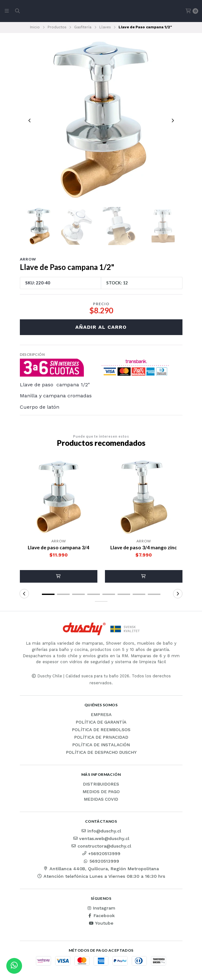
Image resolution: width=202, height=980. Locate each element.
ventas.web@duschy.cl (101, 839)
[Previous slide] (30, 120)
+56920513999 (101, 854)
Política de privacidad (101, 738)
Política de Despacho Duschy (101, 753)
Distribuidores (101, 785)
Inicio (35, 27)
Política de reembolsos (101, 731)
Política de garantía (101, 723)
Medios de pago (101, 792)
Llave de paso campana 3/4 (59, 548)
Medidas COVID (101, 800)
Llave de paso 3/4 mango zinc (144, 548)
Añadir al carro (101, 328)
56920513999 (101, 862)
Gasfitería (83, 27)
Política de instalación (101, 746)
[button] (59, 577)
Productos (57, 27)
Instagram (101, 909)
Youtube (101, 924)
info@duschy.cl (101, 832)
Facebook (101, 916)
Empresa (101, 715)
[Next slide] (173, 120)
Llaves (105, 27)
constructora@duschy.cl (101, 847)
